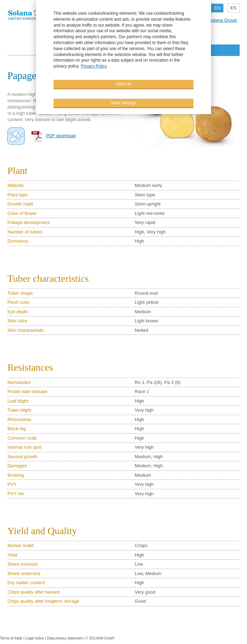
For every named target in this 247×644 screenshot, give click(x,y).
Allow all (123, 84)
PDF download (61, 136)
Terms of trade (12, 638)
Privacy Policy (94, 66)
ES (233, 8)
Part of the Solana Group (212, 20)
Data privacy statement (65, 638)
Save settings (123, 103)
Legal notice (35, 638)
